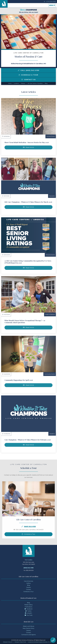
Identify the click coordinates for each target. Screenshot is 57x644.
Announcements (50, 255)
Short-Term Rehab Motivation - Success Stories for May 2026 (27, 142)
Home (10, 83)
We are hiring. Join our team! (29, 11)
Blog (46, 83)
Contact (29, 589)
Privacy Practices (20, 642)
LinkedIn (28, 613)
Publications (28, 607)
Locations (16, 83)
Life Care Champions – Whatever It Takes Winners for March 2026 (28, 202)
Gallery (29, 583)
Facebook (29, 609)
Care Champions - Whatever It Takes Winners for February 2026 (28, 440)
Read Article (28, 147)
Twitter (28, 611)
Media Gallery (29, 605)
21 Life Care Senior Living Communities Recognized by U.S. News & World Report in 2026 (28, 262)
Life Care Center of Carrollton (35, 83)
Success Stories (51, 136)
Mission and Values (29, 626)
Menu (52, 6)
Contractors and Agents (29, 635)
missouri (23, 83)
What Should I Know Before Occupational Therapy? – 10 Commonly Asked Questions (25, 321)
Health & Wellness (50, 314)
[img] (19, 70)
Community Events (50, 374)
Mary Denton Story (28, 628)
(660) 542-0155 (30, 533)
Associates (52, 196)
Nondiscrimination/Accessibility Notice (41, 642)
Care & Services (28, 581)
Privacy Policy (8, 642)
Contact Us (29, 80)
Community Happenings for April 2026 (19, 380)
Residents (52, 434)
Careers (28, 587)
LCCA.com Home (50, 2)
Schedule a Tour (29, 75)
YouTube (29, 615)
